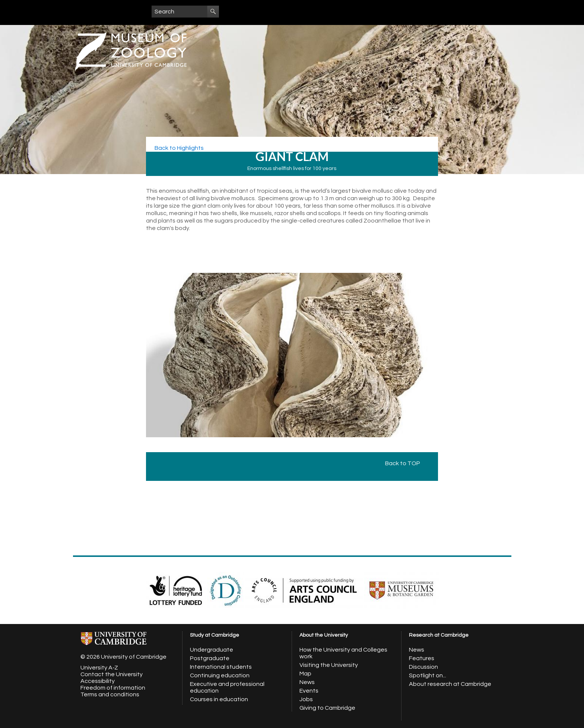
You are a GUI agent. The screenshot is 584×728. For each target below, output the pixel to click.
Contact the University (112, 674)
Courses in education (219, 699)
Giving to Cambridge (327, 708)
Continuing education (220, 675)
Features (422, 658)
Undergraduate (212, 650)
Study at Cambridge (215, 635)
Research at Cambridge (439, 635)
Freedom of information (113, 688)
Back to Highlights (179, 148)
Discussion (423, 667)
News (307, 682)
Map (305, 674)
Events (309, 691)
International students (221, 667)
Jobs (306, 699)
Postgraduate (210, 658)
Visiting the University (329, 665)
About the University (324, 635)
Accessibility (98, 681)
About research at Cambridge (450, 684)
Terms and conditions (110, 694)
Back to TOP (406, 463)
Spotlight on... (428, 675)
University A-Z (99, 668)
